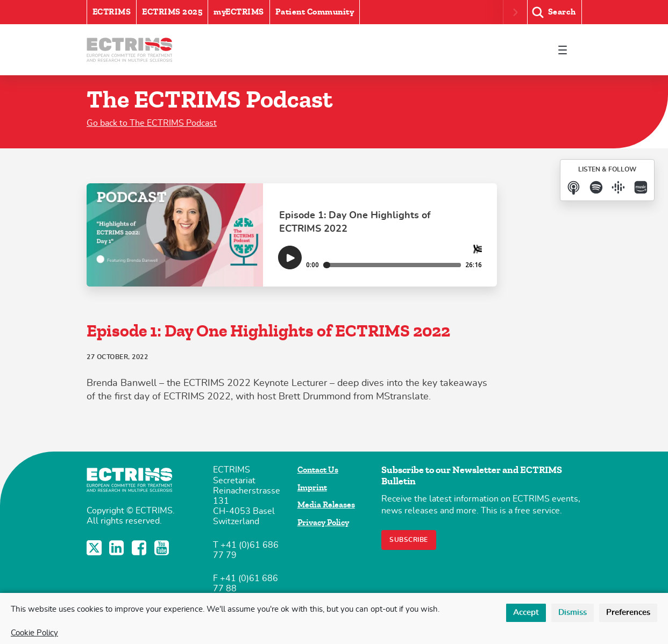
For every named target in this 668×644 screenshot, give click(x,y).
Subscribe (409, 540)
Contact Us (318, 470)
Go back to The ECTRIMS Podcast (152, 123)
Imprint (312, 488)
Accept (526, 613)
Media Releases (326, 505)
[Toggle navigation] (563, 50)
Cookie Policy (34, 633)
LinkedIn (118, 548)
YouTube (163, 548)
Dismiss (573, 613)
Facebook (140, 548)
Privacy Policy (323, 523)
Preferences (628, 613)
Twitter (95, 548)
